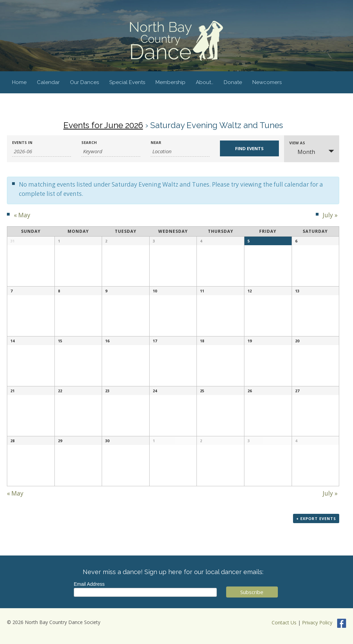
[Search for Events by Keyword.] (111, 151)
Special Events (127, 82)
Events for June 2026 (103, 125)
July (330, 215)
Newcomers (267, 82)
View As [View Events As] (297, 143)
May (22, 215)
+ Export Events (316, 518)
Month (302, 152)
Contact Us (284, 623)
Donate (233, 82)
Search (89, 142)
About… (205, 82)
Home (19, 82)
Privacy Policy (317, 623)
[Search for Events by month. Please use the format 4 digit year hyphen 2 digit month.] (42, 151)
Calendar (48, 82)
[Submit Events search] (249, 148)
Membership (170, 82)
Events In (22, 142)
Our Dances (84, 82)
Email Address (89, 584)
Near (156, 142)
